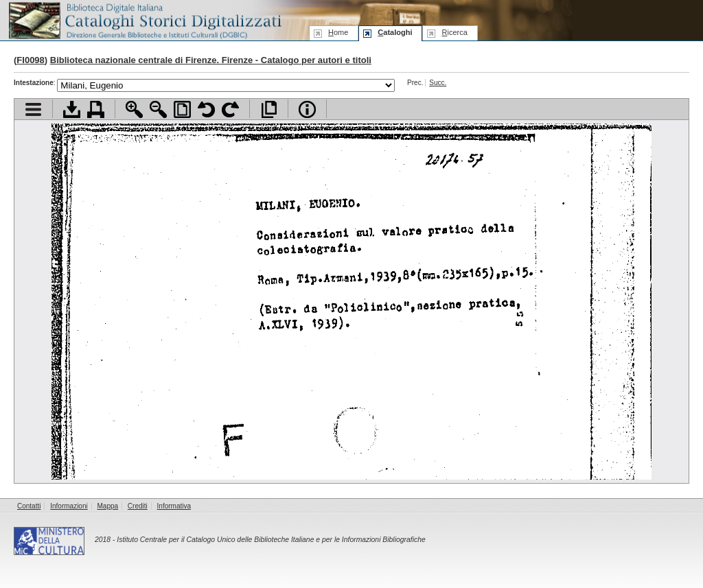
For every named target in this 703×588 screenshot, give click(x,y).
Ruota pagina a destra (230, 109)
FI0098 (30, 60)
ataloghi (395, 32)
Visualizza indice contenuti (33, 109)
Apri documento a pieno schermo (269, 109)
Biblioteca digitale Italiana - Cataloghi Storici (144, 20)
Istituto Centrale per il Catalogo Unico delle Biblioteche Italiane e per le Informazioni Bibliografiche (271, 540)
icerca (454, 32)
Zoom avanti (134, 109)
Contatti (29, 506)
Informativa (174, 506)
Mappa (108, 506)
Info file (307, 109)
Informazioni (69, 506)
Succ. (438, 83)
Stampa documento (96, 109)
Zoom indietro (158, 109)
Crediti (138, 506)
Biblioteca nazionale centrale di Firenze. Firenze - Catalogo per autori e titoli (211, 60)
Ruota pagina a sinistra (206, 109)
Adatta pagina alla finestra (182, 109)
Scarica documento (72, 109)
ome (338, 32)
